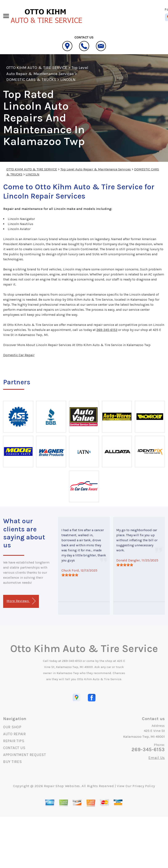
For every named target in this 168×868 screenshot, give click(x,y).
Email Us (157, 758)
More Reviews (21, 601)
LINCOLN (68, 80)
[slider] (70, 575)
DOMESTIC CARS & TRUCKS (31, 80)
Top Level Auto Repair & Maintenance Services (96, 169)
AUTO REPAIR (15, 734)
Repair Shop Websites (62, 786)
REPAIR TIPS (14, 741)
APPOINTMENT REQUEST (25, 755)
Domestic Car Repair (19, 355)
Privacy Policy (144, 786)
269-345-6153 (107, 330)
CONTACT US (14, 748)
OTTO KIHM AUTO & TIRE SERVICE (37, 68)
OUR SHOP (12, 727)
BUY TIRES (12, 762)
